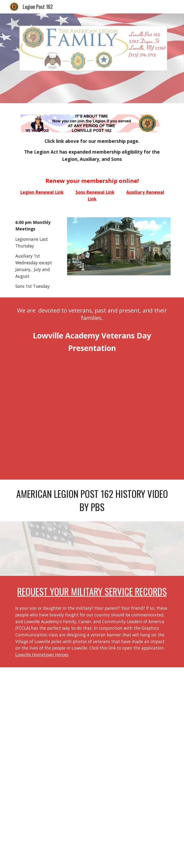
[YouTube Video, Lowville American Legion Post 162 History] (92, 549)
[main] (92, 150)
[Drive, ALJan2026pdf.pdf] (92, 768)
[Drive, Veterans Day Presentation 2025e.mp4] (92, 416)
